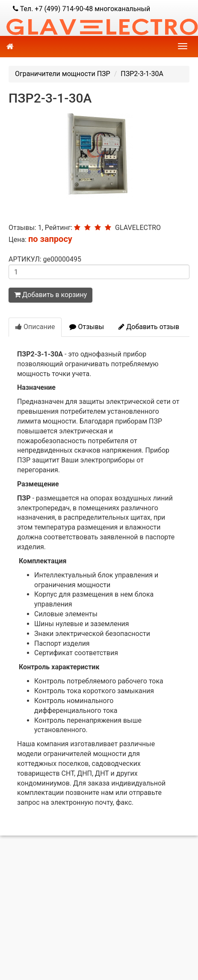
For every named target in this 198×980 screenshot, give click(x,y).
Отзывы (87, 327)
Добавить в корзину (50, 295)
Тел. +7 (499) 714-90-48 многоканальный (81, 9)
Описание (35, 327)
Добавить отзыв (149, 327)
